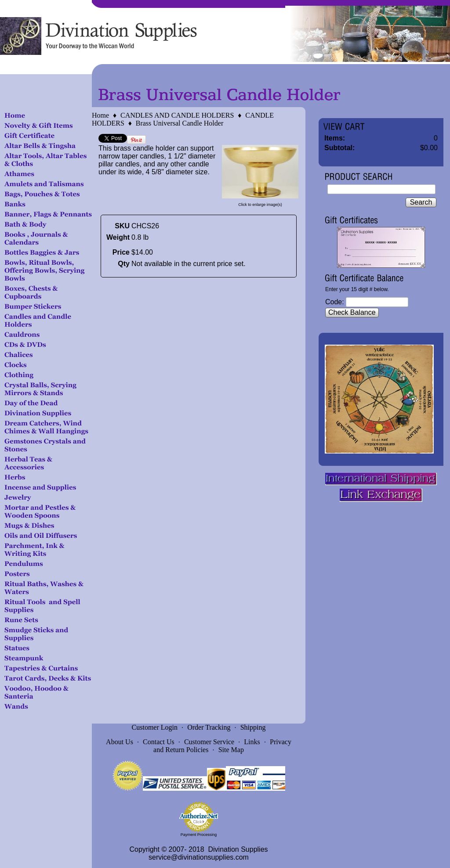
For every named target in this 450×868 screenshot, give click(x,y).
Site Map (231, 750)
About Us (120, 742)
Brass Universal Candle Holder (180, 123)
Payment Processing (199, 835)
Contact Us (159, 742)
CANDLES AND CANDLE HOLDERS (177, 115)
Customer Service (209, 742)
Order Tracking (209, 727)
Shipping (253, 727)
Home (100, 115)
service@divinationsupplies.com (199, 857)
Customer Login (155, 727)
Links (252, 742)
